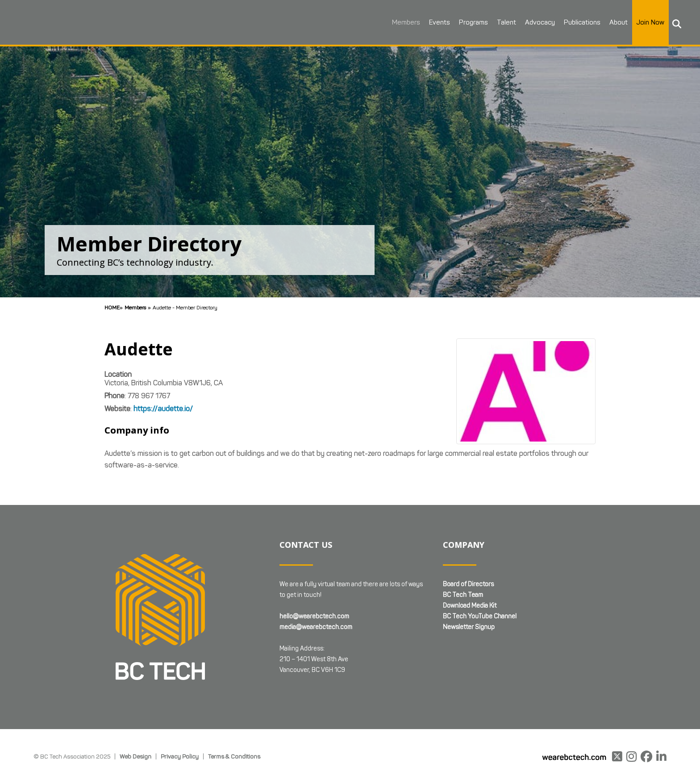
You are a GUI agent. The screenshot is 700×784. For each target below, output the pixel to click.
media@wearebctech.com (316, 627)
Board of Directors (468, 584)
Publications (581, 22)
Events (438, 22)
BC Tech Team (463, 595)
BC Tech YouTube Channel (480, 616)
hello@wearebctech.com (314, 616)
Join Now (649, 22)
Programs (472, 22)
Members (405, 22)
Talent (505, 22)
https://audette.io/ (163, 409)
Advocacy (539, 22)
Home (112, 307)
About (617, 22)
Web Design (135, 756)
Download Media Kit (470, 606)
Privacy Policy (180, 756)
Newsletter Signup (469, 627)
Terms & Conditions (234, 756)
